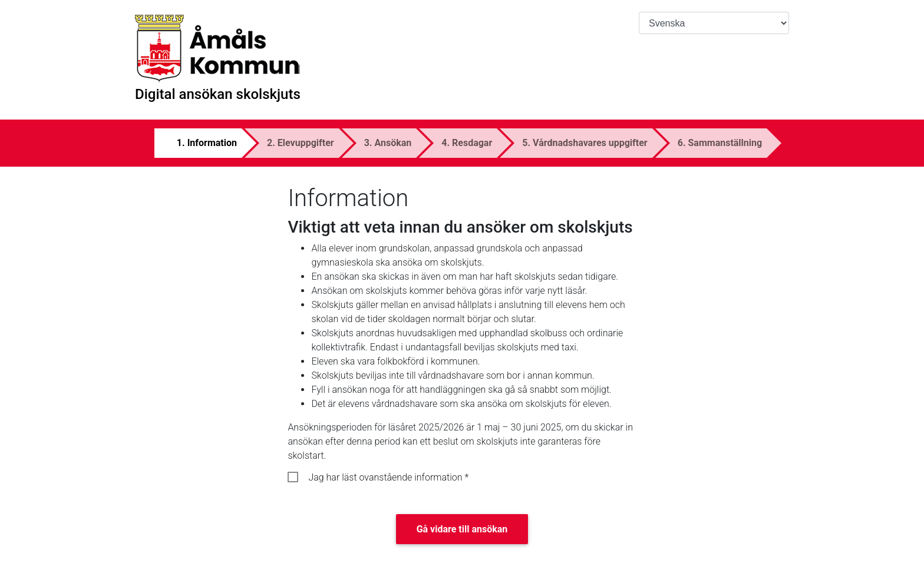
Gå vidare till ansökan (462, 529)
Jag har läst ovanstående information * (388, 477)
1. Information (207, 143)
